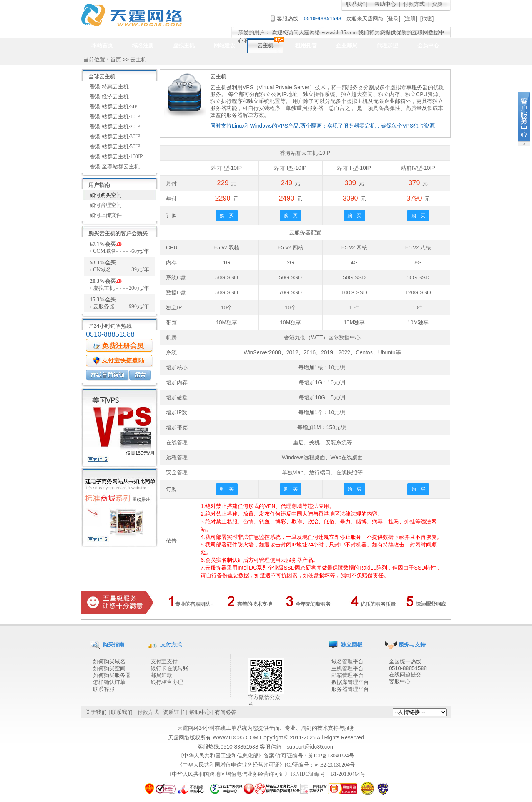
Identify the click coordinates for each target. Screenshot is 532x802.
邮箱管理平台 (347, 675)
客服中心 (400, 682)
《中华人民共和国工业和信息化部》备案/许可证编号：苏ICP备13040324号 (266, 756)
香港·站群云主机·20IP (115, 127)
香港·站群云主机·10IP (115, 117)
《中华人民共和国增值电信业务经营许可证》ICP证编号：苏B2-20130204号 (266, 765)
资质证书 (174, 712)
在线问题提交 (405, 675)
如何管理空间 (106, 205)
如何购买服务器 (112, 675)
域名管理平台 (347, 662)
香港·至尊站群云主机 (115, 167)
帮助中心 (385, 4)
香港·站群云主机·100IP (116, 157)
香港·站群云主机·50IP (115, 147)
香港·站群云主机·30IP (115, 137)
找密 (427, 19)
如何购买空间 (106, 195)
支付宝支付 (164, 662)
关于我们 (96, 712)
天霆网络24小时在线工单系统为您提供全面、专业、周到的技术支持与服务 (266, 728)
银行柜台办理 (167, 682)
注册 (410, 19)
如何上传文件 (106, 215)
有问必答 (226, 712)
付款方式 (414, 4)
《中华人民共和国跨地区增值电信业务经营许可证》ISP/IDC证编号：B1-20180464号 (266, 774)
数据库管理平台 (350, 682)
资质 (437, 4)
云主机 (138, 60)
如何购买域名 (109, 662)
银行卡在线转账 (170, 668)
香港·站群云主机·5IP (113, 107)
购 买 (227, 216)
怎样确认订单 (109, 682)
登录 (393, 19)
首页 (116, 60)
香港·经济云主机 (109, 97)
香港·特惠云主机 (109, 87)
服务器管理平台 (350, 689)
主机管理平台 (347, 668)
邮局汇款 (161, 675)
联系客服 (104, 689)
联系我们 (357, 4)
